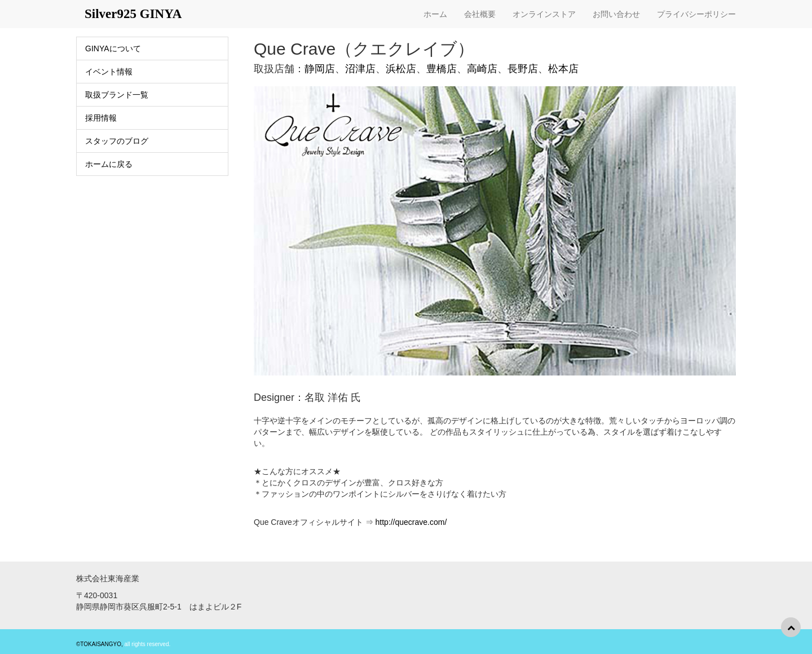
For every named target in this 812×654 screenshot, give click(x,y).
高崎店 (482, 69)
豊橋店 (442, 69)
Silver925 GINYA (133, 14)
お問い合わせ (616, 14)
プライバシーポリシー (696, 14)
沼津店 (360, 69)
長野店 (523, 69)
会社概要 (480, 14)
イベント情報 (109, 72)
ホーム (435, 14)
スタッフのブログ (117, 141)
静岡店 (320, 69)
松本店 (563, 69)
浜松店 (401, 69)
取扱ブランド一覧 (117, 95)
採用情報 (101, 118)
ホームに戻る (109, 164)
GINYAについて (113, 48)
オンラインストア (544, 14)
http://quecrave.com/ (411, 522)
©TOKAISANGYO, (100, 644)
